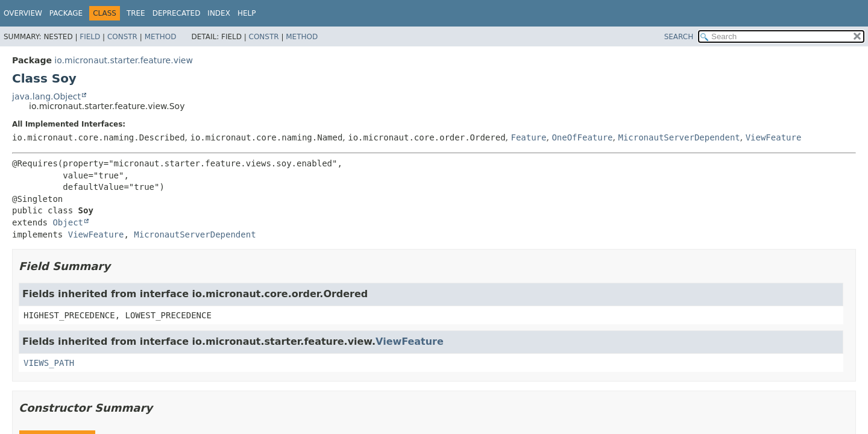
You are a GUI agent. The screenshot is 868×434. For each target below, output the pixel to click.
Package (66, 13)
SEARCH (679, 37)
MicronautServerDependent (679, 137)
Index (219, 13)
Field (90, 37)
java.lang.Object (46, 96)
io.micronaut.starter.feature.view (124, 60)
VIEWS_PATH (49, 363)
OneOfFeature (582, 137)
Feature (528, 137)
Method (161, 37)
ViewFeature (774, 137)
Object (68, 222)
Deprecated (177, 13)
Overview (23, 13)
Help (247, 13)
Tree (136, 13)
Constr (122, 37)
